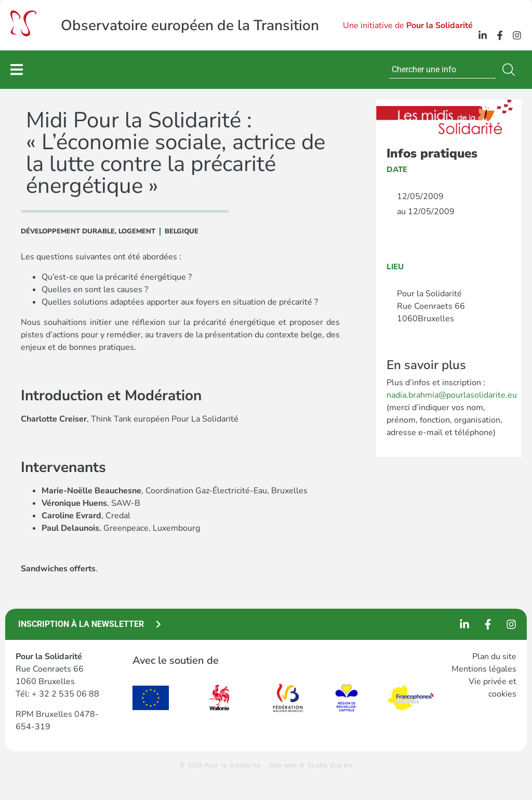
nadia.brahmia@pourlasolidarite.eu (452, 395)
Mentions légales (484, 669)
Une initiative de (408, 25)
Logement (137, 231)
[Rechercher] (511, 70)
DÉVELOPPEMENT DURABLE (68, 231)
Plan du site (494, 657)
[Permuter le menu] (17, 69)
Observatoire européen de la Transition (190, 25)
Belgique (182, 231)
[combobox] (442, 70)
